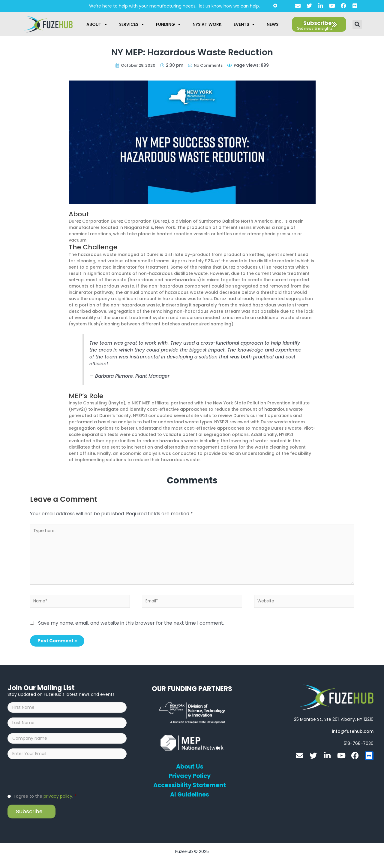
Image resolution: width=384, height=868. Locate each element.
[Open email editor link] (353, 733)
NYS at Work (207, 24)
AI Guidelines (190, 796)
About (97, 24)
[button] (357, 24)
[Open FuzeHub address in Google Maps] (334, 721)
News (273, 24)
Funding (168, 24)
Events (244, 24)
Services (132, 24)
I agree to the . (45, 804)
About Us (190, 768)
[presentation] (53, 784)
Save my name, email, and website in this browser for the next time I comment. (131, 624)
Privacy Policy (190, 778)
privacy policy (58, 804)
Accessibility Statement (190, 787)
